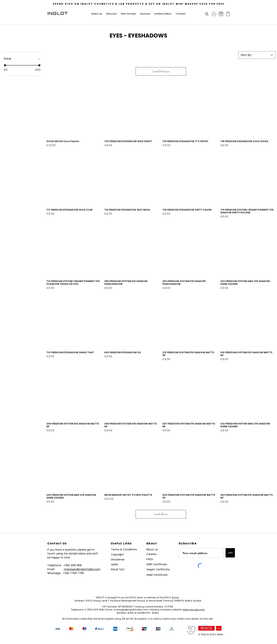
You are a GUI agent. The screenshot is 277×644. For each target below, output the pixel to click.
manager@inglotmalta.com (82, 569)
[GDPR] (117, 565)
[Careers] (153, 554)
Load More (161, 514)
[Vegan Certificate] (158, 569)
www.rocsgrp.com (194, 610)
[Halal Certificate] (158, 575)
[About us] (153, 550)
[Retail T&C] (118, 569)
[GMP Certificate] (157, 564)
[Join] (230, 553)
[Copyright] (118, 555)
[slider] (5, 65)
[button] (97, 14)
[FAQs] (151, 559)
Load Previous (161, 71)
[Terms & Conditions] (125, 550)
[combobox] (257, 55)
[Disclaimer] (118, 560)
